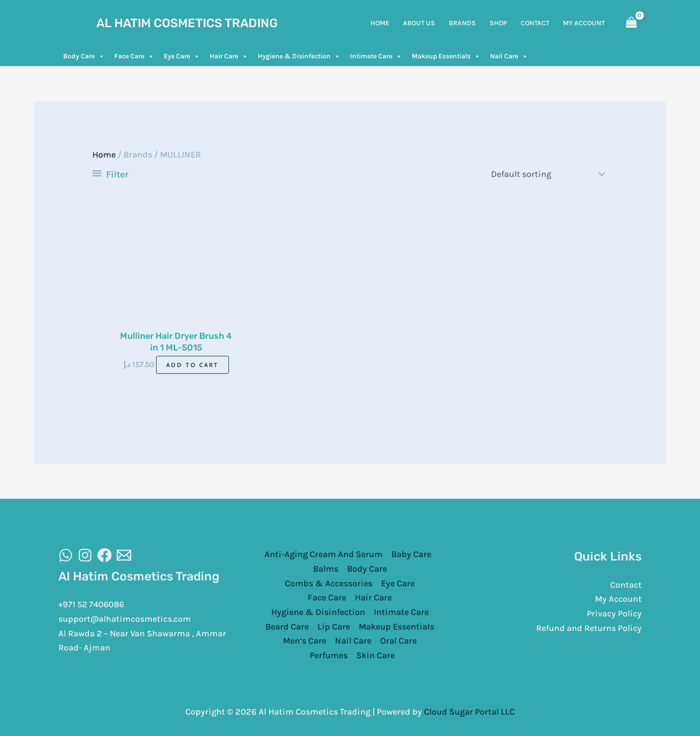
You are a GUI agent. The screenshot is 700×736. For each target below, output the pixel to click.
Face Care (134, 56)
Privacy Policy (614, 613)
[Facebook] (105, 555)
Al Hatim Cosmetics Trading (187, 23)
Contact (626, 584)
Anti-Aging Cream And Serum (324, 554)
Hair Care (229, 56)
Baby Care (411, 554)
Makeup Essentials (446, 56)
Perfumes (329, 655)
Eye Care (182, 56)
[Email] (124, 555)
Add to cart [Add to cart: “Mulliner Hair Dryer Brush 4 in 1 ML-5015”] (192, 364)
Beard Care (287, 626)
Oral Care (398, 641)
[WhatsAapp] (66, 555)
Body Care (84, 56)
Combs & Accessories (329, 583)
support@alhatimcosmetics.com (125, 618)
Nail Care (509, 56)
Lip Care (334, 626)
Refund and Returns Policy (589, 628)
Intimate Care (376, 56)
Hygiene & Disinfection (299, 56)
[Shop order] (546, 174)
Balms (326, 568)
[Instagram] (85, 555)
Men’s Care (305, 641)
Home (104, 155)
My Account (618, 599)
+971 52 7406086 (92, 604)
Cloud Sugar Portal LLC (469, 711)
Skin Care (376, 655)
